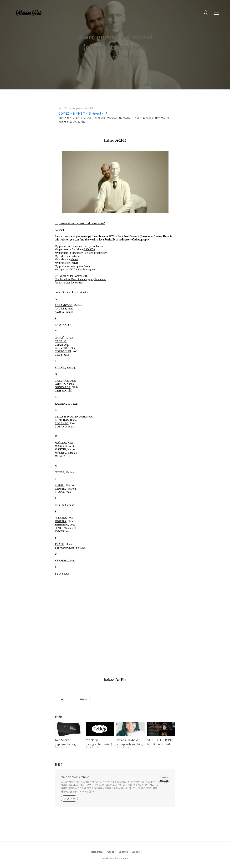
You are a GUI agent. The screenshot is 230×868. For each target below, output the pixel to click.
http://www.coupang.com (73, 108)
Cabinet (123, 852)
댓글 (59, 764)
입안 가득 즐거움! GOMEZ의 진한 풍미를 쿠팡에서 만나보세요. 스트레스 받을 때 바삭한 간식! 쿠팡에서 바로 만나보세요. (114, 120)
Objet (111, 852)
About (136, 852)
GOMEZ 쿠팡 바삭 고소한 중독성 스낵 (83, 113)
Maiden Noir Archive (75, 777)
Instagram (97, 852)
